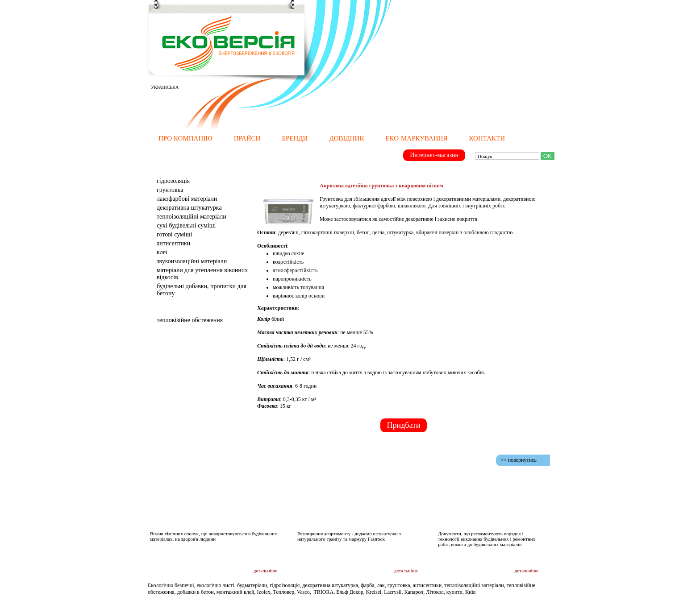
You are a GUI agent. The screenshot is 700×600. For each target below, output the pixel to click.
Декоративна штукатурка (189, 208)
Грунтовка (170, 190)
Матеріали (172, 170)
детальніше (265, 571)
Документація (493, 516)
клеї (162, 252)
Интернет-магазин (434, 155)
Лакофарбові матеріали (187, 199)
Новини (403, 516)
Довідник (346, 138)
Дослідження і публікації (231, 516)
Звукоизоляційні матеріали (192, 261)
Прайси (247, 138)
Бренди (295, 138)
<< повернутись (519, 460)
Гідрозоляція (173, 181)
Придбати (404, 425)
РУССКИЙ (198, 87)
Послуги (169, 309)
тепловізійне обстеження (190, 320)
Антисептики (173, 243)
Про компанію (185, 138)
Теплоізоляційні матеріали (192, 217)
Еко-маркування (416, 138)
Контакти (487, 138)
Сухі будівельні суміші (186, 226)
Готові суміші (174, 234)
